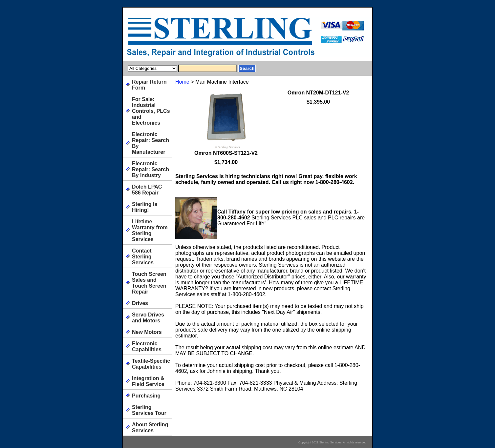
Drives (140, 303)
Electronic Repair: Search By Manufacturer (151, 143)
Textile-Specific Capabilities (151, 364)
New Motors (147, 332)
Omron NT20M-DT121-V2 (318, 93)
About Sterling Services (150, 428)
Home (182, 82)
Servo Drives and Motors (148, 318)
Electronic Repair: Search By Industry (151, 169)
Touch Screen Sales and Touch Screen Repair (149, 283)
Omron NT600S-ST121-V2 (226, 153)
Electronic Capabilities (147, 346)
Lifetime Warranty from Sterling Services (150, 230)
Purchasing (146, 396)
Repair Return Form (149, 85)
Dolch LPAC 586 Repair (147, 190)
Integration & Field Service (148, 381)
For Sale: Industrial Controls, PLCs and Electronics (151, 111)
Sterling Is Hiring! (145, 207)
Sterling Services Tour (149, 410)
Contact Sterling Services (143, 257)
